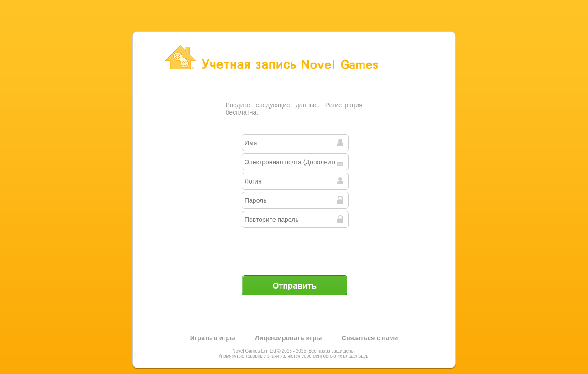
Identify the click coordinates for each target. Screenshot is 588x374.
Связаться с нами (370, 338)
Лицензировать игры (288, 338)
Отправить (294, 285)
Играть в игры (213, 338)
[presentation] (295, 248)
